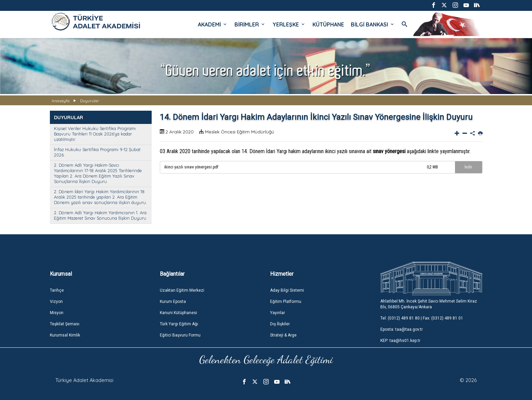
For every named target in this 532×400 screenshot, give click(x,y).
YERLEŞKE (289, 24)
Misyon (57, 313)
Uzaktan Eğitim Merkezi (182, 290)
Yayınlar (278, 313)
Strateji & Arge (283, 335)
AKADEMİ (213, 24)
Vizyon (56, 302)
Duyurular (90, 101)
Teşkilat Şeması (65, 324)
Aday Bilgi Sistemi (287, 290)
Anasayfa (61, 101)
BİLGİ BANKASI (373, 24)
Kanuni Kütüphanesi (178, 313)
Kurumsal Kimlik (65, 335)
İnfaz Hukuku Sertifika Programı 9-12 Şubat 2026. (97, 152)
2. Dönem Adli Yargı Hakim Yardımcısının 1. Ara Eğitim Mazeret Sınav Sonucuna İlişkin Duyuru (100, 215)
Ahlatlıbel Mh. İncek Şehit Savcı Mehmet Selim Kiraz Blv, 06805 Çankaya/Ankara (429, 304)
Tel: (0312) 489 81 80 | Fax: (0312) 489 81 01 (422, 318)
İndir (468, 167)
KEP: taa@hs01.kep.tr (400, 341)
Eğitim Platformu (286, 302)
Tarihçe (57, 290)
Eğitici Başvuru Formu (180, 335)
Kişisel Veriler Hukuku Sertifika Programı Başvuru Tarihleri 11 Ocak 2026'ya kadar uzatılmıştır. (95, 134)
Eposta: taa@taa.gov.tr (402, 329)
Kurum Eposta (173, 302)
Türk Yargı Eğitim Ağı (179, 324)
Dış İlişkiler (280, 324)
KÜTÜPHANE (328, 24)
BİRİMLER (250, 24)
